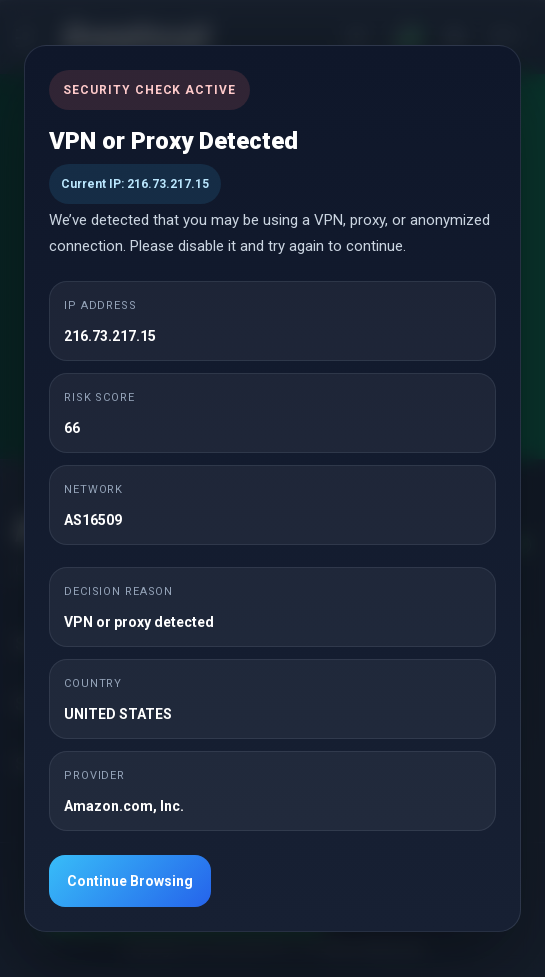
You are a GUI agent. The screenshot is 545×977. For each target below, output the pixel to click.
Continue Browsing (130, 881)
